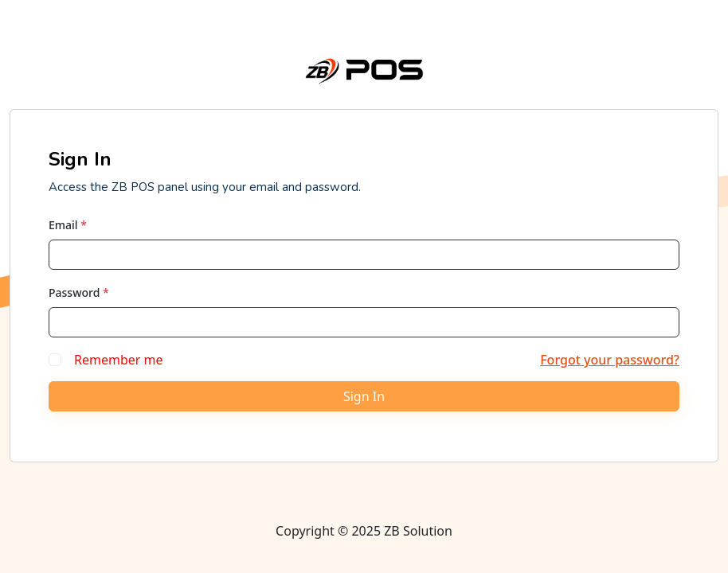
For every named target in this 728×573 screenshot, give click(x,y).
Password (79, 292)
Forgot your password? (610, 360)
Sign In (364, 396)
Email (68, 225)
